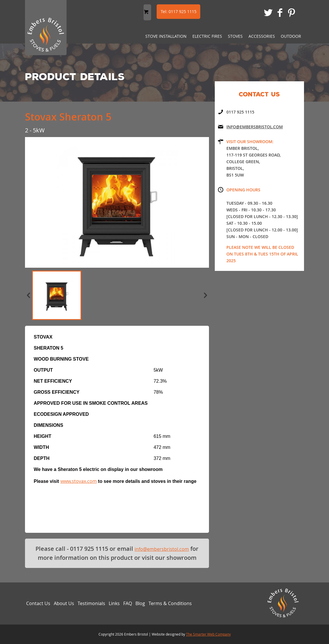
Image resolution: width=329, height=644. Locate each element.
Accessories (262, 36)
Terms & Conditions (170, 603)
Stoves (235, 36)
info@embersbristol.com (162, 549)
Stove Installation (166, 36)
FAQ (128, 603)
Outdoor (291, 36)
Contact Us (38, 603)
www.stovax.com (79, 481)
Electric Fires (207, 36)
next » (205, 295)
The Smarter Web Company (208, 634)
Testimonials (91, 603)
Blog (140, 603)
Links (114, 603)
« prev (28, 295)
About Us (64, 603)
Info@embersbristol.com (255, 127)
